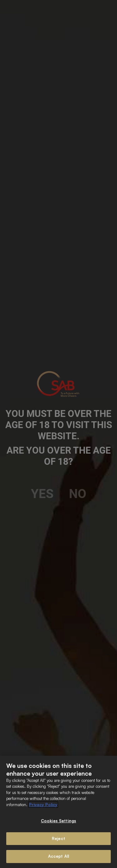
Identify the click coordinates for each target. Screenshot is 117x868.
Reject (58, 838)
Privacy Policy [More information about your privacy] (43, 805)
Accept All (58, 856)
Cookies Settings (58, 821)
